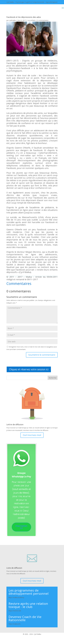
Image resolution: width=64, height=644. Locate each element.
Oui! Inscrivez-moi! (32, 435)
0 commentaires (43, 20)
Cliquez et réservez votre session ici (29, 369)
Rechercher (53, 378)
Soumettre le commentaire (42, 355)
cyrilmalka (12, 20)
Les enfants (32, 20)
